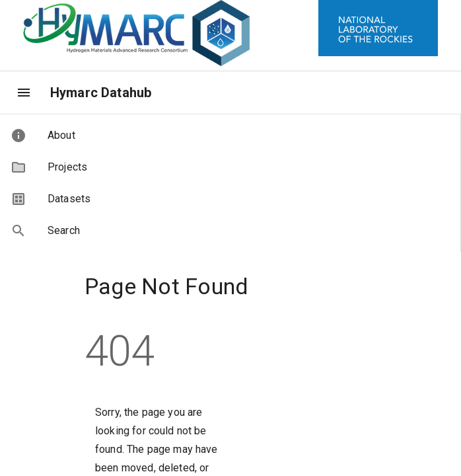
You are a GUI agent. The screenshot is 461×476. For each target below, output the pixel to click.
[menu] (24, 93)
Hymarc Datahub (101, 93)
